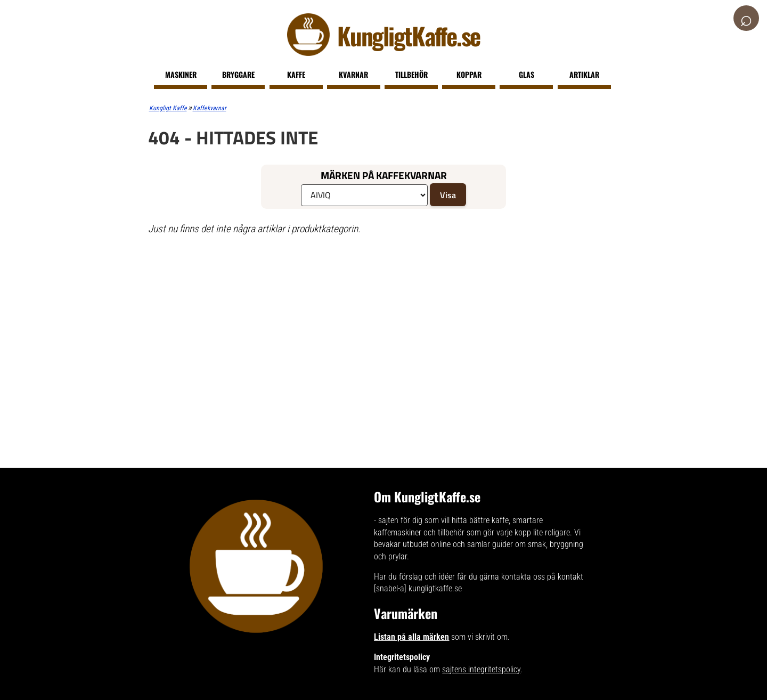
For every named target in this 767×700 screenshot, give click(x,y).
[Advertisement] (370, 321)
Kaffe (296, 74)
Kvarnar (353, 74)
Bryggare (238, 74)
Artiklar (584, 74)
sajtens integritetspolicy (481, 669)
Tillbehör (411, 74)
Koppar (469, 74)
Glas (527, 74)
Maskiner (181, 74)
